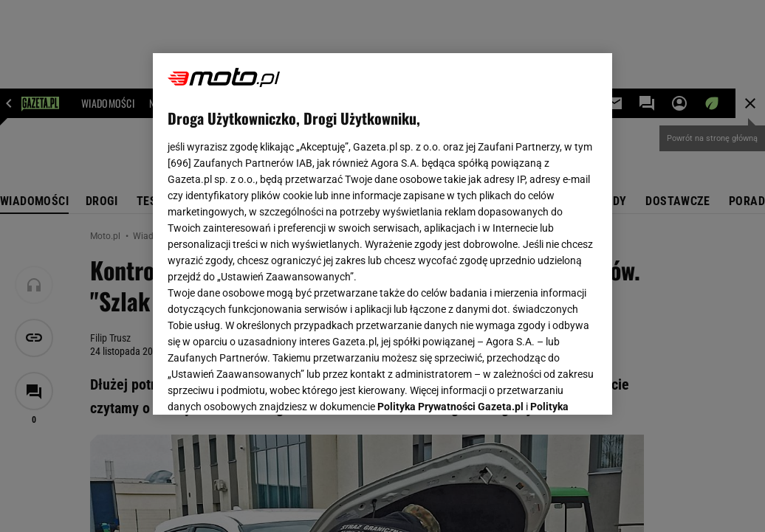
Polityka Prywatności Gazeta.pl (450, 219)
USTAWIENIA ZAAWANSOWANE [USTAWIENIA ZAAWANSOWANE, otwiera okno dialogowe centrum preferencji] (265, 385)
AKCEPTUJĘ (548, 386)
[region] (382, 234)
